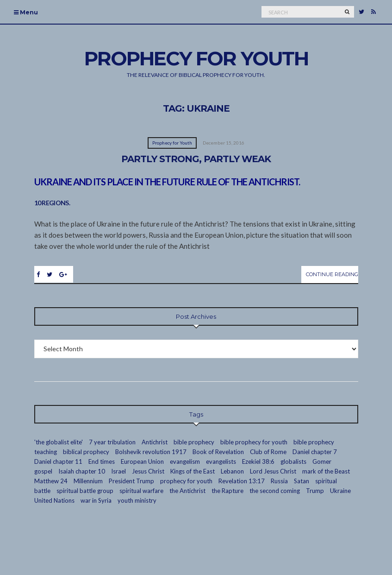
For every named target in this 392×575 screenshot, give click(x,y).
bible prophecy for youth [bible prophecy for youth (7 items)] (254, 442)
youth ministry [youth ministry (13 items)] (137, 500)
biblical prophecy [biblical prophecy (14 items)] (86, 452)
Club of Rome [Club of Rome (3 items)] (268, 452)
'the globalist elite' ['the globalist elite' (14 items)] (59, 442)
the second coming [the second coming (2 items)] (275, 491)
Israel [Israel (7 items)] (118, 471)
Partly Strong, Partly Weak (196, 159)
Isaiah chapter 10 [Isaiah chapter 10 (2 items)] (82, 471)
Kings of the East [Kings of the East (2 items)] (193, 471)
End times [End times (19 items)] (102, 461)
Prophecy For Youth (196, 58)
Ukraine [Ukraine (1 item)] (340, 491)
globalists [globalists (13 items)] (293, 461)
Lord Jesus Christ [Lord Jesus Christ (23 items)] (273, 471)
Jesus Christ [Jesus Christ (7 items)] (148, 471)
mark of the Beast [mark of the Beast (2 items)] (326, 471)
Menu (26, 12)
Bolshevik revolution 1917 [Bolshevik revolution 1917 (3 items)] (151, 452)
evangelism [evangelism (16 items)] (185, 461)
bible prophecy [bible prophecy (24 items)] (194, 442)
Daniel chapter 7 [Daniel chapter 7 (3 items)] (315, 452)
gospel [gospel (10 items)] (43, 471)
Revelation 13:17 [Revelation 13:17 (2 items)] (242, 481)
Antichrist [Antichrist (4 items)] (155, 442)
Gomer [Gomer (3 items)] (322, 461)
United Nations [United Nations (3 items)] (54, 500)
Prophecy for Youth (172, 143)
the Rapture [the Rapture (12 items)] (227, 491)
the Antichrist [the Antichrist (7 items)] (187, 491)
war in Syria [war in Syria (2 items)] (96, 500)
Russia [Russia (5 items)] (279, 481)
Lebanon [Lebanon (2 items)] (232, 471)
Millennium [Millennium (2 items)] (88, 481)
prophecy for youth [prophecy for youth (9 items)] (186, 481)
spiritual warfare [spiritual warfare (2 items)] (141, 491)
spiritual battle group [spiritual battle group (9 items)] (85, 491)
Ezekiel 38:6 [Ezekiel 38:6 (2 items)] (258, 461)
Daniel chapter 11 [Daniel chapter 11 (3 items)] (58, 461)
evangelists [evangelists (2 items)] (221, 461)
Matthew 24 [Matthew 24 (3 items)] (51, 481)
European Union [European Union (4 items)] (142, 461)
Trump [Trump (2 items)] (315, 491)
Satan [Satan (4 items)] (302, 481)
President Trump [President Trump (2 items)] (131, 481)
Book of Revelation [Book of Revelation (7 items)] (218, 452)
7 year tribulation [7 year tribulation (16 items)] (112, 442)
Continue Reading (332, 274)
